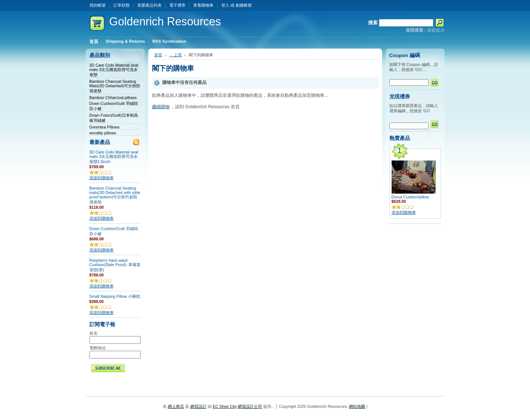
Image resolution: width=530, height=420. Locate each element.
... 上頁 (176, 55)
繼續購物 (161, 107)
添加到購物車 (102, 178)
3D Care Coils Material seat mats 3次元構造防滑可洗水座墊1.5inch (114, 157)
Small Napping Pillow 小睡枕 (115, 296)
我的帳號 (98, 5)
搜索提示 (436, 30)
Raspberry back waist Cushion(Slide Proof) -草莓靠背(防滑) (115, 265)
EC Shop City (225, 406)
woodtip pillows (103, 133)
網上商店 (176, 406)
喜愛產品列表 (149, 5)
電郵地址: (98, 348)
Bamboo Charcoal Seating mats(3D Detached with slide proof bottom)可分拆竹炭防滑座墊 (115, 195)
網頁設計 (198, 406)
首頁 (158, 55)
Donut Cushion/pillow (410, 197)
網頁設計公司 (250, 406)
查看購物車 (203, 5)
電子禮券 (177, 5)
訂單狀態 (121, 5)
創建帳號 (244, 5)
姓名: (94, 333)
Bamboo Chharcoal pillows (113, 98)
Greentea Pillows (105, 127)
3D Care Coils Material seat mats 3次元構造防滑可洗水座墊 (114, 70)
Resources (165, 22)
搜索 (373, 23)
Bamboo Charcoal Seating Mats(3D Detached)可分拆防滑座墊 (115, 86)
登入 (225, 5)
